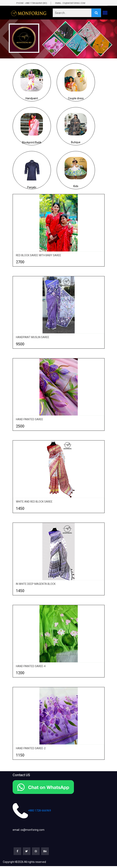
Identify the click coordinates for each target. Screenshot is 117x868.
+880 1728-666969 (32, 811)
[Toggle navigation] (105, 13)
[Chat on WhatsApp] (59, 787)
